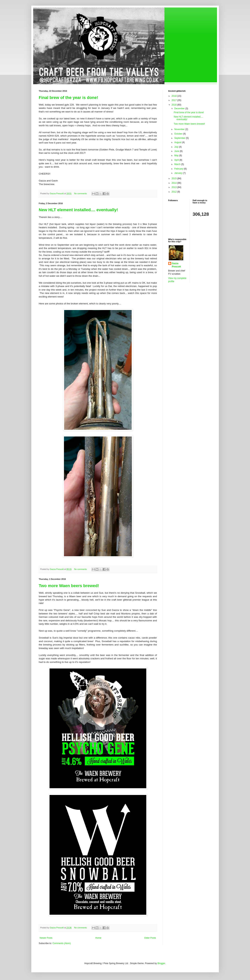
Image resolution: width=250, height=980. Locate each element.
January (179, 173)
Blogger (161, 963)
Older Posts (150, 938)
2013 (174, 187)
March (178, 164)
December (180, 109)
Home (98, 938)
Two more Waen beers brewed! (69, 586)
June (177, 151)
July (177, 147)
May (177, 155)
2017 (174, 100)
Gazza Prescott (176, 265)
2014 (174, 183)
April (177, 160)
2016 (174, 105)
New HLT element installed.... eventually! (78, 210)
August (178, 142)
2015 (174, 178)
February (179, 169)
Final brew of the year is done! (69, 98)
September (180, 138)
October (179, 134)
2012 (174, 192)
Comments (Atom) (62, 943)
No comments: (81, 193)
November (180, 129)
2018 (174, 96)
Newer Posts (46, 938)
